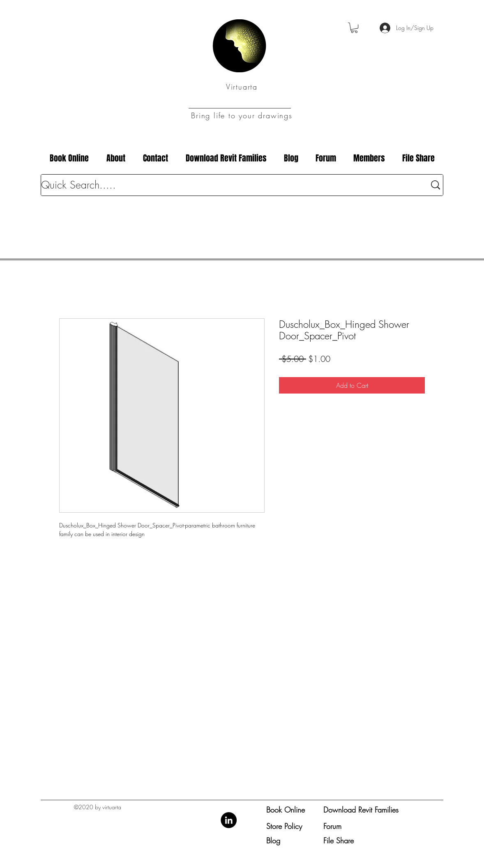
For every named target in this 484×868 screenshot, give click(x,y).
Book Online (286, 810)
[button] (354, 28)
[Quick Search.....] (227, 185)
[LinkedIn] (229, 820)
